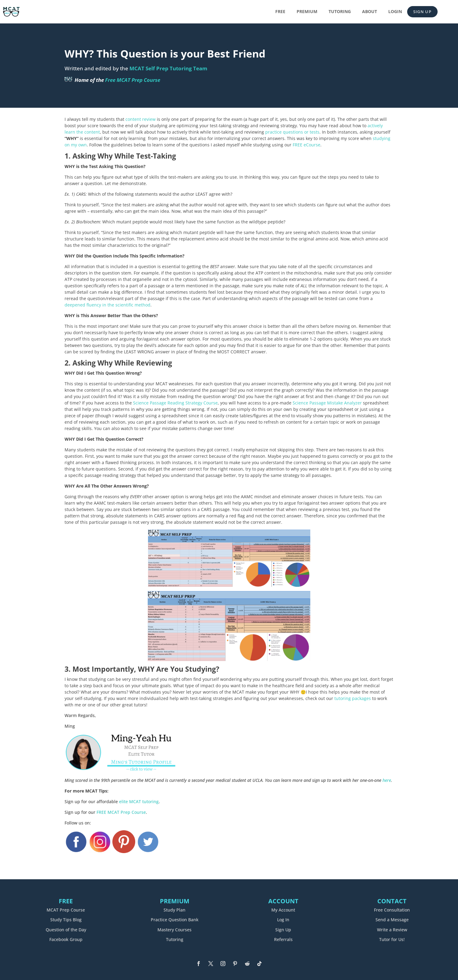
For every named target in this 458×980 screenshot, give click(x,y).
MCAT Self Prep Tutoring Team (168, 68)
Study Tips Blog (66, 920)
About (370, 12)
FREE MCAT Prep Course (121, 812)
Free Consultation (392, 910)
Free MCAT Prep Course (133, 80)
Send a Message (392, 920)
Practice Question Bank (175, 920)
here (387, 780)
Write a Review (392, 930)
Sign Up (422, 12)
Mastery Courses (174, 930)
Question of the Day (66, 930)
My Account (283, 910)
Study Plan (174, 910)
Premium (307, 12)
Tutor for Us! (392, 939)
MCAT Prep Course (66, 910)
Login (395, 12)
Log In (283, 920)
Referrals (283, 939)
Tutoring (340, 12)
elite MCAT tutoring (139, 801)
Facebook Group (66, 939)
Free (280, 12)
